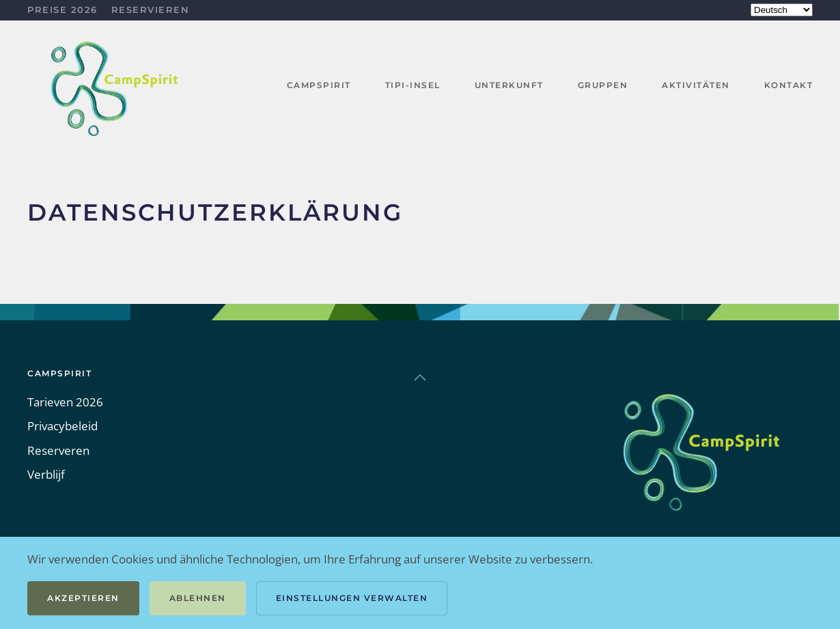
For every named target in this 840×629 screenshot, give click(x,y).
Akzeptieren (83, 598)
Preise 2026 (62, 10)
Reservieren (151, 10)
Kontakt (789, 85)
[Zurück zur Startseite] (116, 86)
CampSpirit (319, 85)
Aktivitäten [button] (696, 85)
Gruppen (603, 85)
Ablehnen (198, 598)
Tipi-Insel (413, 85)
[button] (420, 378)
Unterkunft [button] (509, 85)
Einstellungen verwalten (352, 598)
